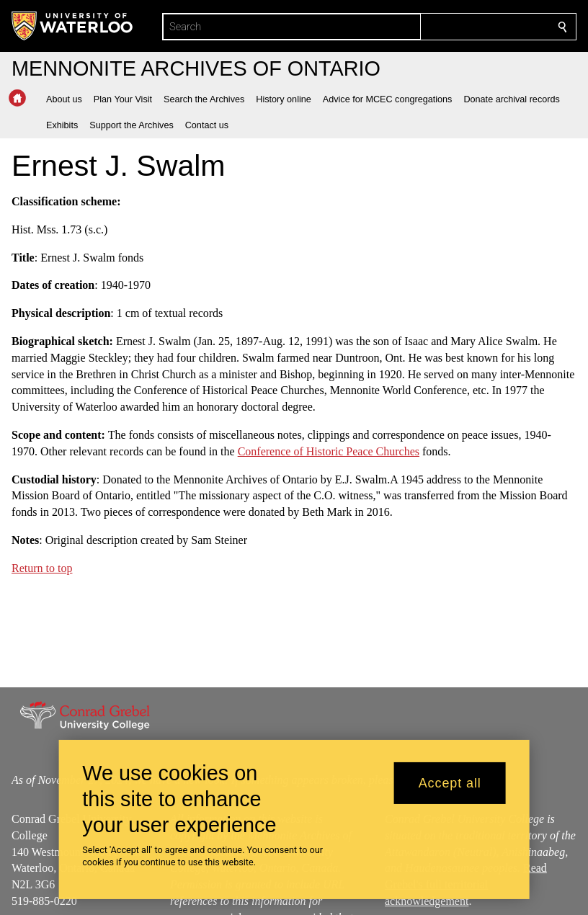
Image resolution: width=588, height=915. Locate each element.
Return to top (42, 568)
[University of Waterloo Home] (73, 26)
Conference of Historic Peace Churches (329, 451)
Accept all (450, 783)
